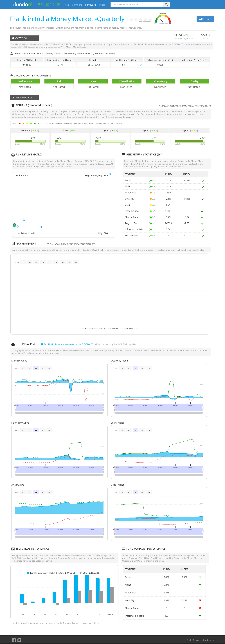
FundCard (90, 5)
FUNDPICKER (49, 4)
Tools (102, 5)
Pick (67, 5)
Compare (77, 5)
